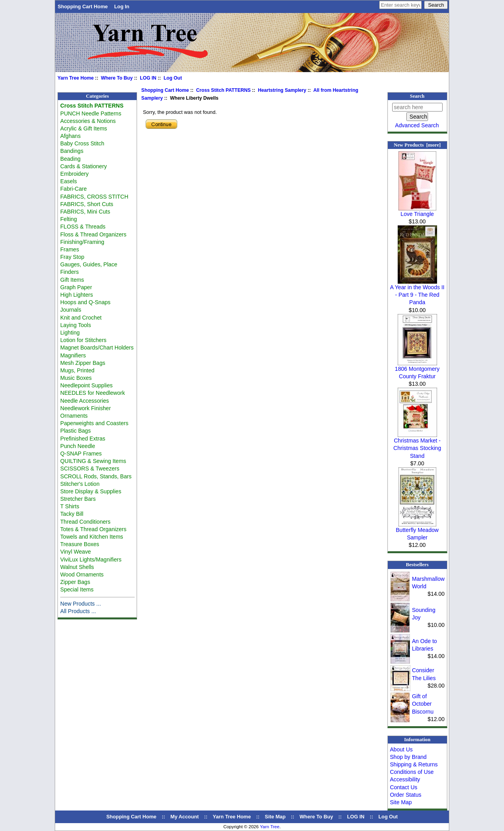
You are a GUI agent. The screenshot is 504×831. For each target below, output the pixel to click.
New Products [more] (417, 145)
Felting (69, 219)
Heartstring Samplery (282, 90)
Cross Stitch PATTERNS (223, 90)
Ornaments (74, 416)
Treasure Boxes (80, 544)
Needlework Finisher (85, 408)
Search (417, 96)
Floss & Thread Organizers (93, 234)
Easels (69, 181)
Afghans (70, 136)
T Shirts (70, 506)
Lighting (70, 333)
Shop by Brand (408, 757)
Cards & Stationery (83, 166)
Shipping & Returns (414, 764)
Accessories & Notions (88, 121)
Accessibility (405, 779)
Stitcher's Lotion (80, 484)
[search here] (417, 107)
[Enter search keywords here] (400, 5)
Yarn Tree (270, 827)
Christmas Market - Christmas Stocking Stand (417, 445)
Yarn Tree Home (76, 78)
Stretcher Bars (78, 499)
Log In (122, 7)
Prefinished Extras (83, 439)
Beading (70, 159)
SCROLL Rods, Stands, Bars (96, 476)
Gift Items (72, 280)
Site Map (401, 802)
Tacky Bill (72, 514)
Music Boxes (76, 378)
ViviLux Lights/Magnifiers (91, 560)
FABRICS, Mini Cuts (85, 212)
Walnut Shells (77, 567)
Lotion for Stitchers (83, 340)
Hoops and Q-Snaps (85, 302)
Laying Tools (76, 325)
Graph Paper (76, 287)
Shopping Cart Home (82, 7)
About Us (401, 749)
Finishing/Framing (82, 242)
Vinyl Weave (76, 552)
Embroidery (74, 174)
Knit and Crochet (81, 318)
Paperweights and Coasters (94, 423)
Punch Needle (78, 446)
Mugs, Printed (77, 370)
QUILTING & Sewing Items (93, 461)
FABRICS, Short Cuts (87, 204)
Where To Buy (117, 78)
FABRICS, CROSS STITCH (94, 197)
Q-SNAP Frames (81, 454)
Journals (71, 310)
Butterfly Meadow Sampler (417, 531)
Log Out (173, 78)
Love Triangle (417, 211)
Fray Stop (72, 257)
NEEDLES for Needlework (93, 393)
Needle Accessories (85, 401)
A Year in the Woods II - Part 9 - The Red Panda (417, 292)
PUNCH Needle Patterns (91, 113)
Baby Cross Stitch (82, 143)
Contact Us (404, 787)
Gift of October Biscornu (423, 704)
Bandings (72, 151)
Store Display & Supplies (91, 491)
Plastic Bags (75, 431)
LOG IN (148, 78)
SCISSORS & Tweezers (90, 468)
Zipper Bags (75, 582)
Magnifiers (73, 355)
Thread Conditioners (85, 522)
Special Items (77, 589)
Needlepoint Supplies (86, 385)
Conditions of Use (412, 772)
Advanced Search (417, 125)
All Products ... (78, 611)
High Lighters (77, 295)
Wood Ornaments (82, 574)
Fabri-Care (73, 189)
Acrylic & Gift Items (84, 128)
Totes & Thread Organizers (93, 529)
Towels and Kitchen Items (92, 537)
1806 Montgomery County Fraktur (417, 370)
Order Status (406, 795)
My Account (185, 817)
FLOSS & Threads (83, 227)
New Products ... (81, 604)
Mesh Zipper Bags (83, 363)
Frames (70, 249)
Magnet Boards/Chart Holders (97, 348)
